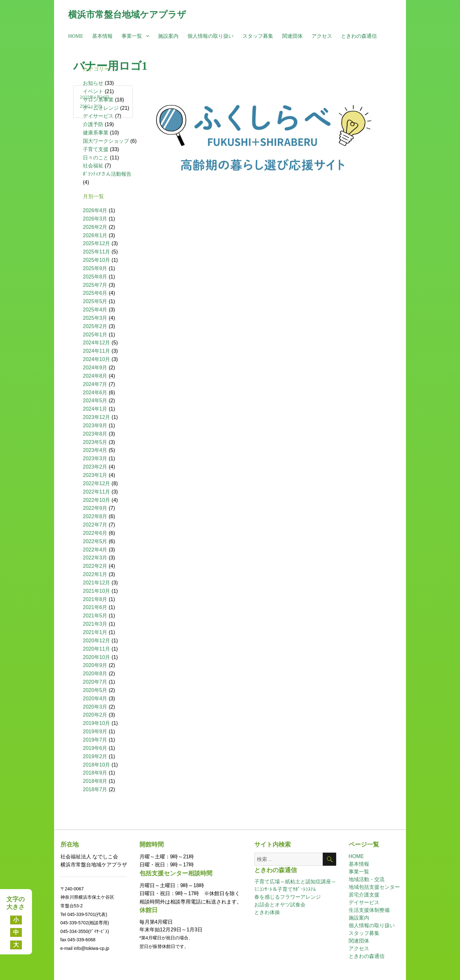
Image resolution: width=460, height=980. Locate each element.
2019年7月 (95, 740)
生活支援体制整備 (369, 910)
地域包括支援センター (374, 887)
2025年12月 (96, 243)
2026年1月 (95, 235)
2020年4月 (95, 699)
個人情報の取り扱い (210, 36)
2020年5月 (95, 690)
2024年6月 (95, 393)
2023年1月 (95, 475)
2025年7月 (95, 285)
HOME (76, 36)
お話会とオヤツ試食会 (280, 905)
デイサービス (364, 902)
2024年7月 (95, 384)
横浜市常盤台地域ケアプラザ (127, 14)
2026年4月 (95, 210)
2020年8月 (95, 674)
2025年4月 (95, 310)
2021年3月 (95, 624)
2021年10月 (96, 591)
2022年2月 (95, 566)
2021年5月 (95, 616)
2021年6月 (95, 607)
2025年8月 (95, 277)
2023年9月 (95, 426)
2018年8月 (95, 781)
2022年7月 (95, 525)
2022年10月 (96, 500)
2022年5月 (95, 541)
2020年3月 (95, 707)
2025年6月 (95, 293)
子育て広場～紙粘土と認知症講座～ (295, 882)
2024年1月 (95, 409)
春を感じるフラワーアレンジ (288, 897)
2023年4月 (95, 450)
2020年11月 (96, 649)
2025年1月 (95, 335)
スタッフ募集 (258, 36)
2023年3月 (95, 458)
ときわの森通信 (359, 36)
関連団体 (292, 36)
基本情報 (102, 36)
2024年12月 (96, 343)
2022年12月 (96, 483)
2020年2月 (95, 715)
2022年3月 (95, 558)
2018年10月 (96, 765)
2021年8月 (95, 599)
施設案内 (168, 36)
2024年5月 (95, 401)
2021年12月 (96, 583)
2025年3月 (95, 318)
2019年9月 (95, 731)
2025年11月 (96, 252)
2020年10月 (96, 657)
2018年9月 (95, 773)
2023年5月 (95, 442)
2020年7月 (95, 682)
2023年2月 (95, 467)
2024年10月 (96, 359)
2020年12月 (96, 641)
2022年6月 (95, 533)
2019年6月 (95, 748)
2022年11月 (96, 492)
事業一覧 (132, 36)
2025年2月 (95, 326)
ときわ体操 (267, 912)
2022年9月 (95, 508)
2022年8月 (95, 516)
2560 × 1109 (91, 106)
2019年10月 (96, 723)
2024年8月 (95, 376)
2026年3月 (95, 219)
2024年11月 (96, 351)
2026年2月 (95, 227)
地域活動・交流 (367, 879)
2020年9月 (95, 665)
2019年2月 (95, 756)
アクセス (322, 36)
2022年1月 (95, 574)
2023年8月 (95, 434)
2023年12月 (96, 417)
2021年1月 (95, 632)
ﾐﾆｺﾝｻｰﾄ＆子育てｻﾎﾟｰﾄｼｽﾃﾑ (285, 889)
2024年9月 (95, 368)
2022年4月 (95, 550)
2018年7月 (95, 789)
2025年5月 (95, 301)
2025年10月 (96, 260)
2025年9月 (95, 268)
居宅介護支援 (364, 895)
